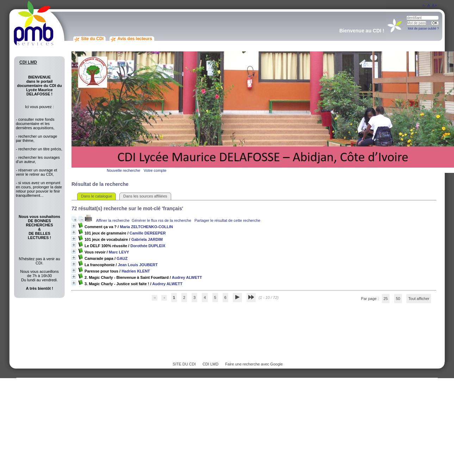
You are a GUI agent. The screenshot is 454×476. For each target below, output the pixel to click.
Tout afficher (419, 299)
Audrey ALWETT (187, 277)
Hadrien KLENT (136, 271)
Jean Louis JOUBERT (138, 265)
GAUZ (122, 258)
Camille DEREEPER (148, 233)
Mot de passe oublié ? (423, 29)
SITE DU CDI (184, 364)
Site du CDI (92, 39)
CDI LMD (210, 364)
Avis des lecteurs (135, 39)
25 (386, 299)
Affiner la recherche (113, 220)
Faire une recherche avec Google (254, 364)
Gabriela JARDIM (147, 239)
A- (424, 5)
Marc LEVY (119, 252)
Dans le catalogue (97, 196)
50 (398, 299)
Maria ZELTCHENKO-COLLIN (146, 227)
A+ (434, 6)
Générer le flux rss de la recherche (161, 220)
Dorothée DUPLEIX (148, 246)
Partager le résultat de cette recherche (227, 220)
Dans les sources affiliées (145, 196)
